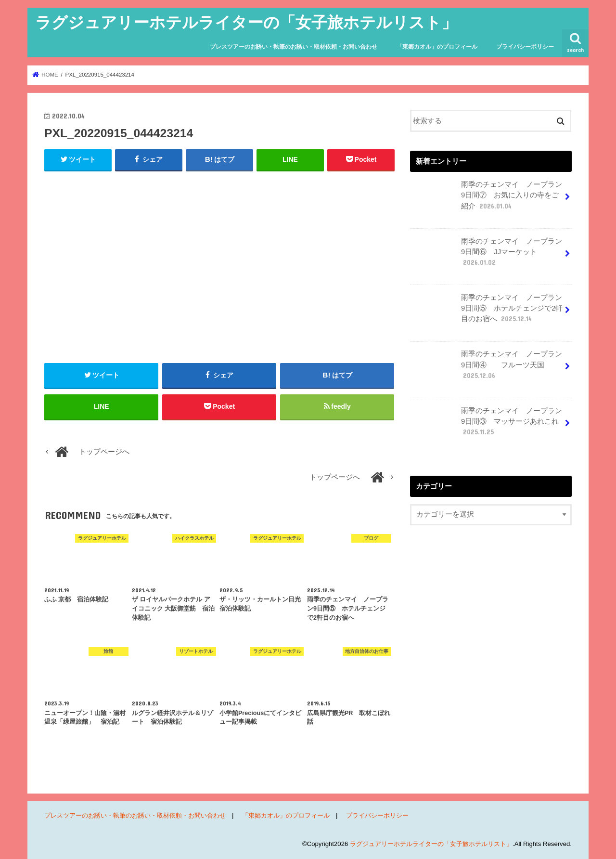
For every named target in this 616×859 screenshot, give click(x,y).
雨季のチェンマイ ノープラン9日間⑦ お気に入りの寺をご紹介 (487, 199)
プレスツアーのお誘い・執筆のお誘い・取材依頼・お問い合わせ (294, 47)
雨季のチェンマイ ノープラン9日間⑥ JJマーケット (487, 256)
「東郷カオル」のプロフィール (437, 47)
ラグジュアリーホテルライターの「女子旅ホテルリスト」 (246, 22)
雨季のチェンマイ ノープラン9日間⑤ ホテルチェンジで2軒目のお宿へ (487, 312)
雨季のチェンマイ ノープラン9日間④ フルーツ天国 (487, 368)
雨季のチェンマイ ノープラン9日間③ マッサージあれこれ (487, 425)
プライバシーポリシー (525, 47)
